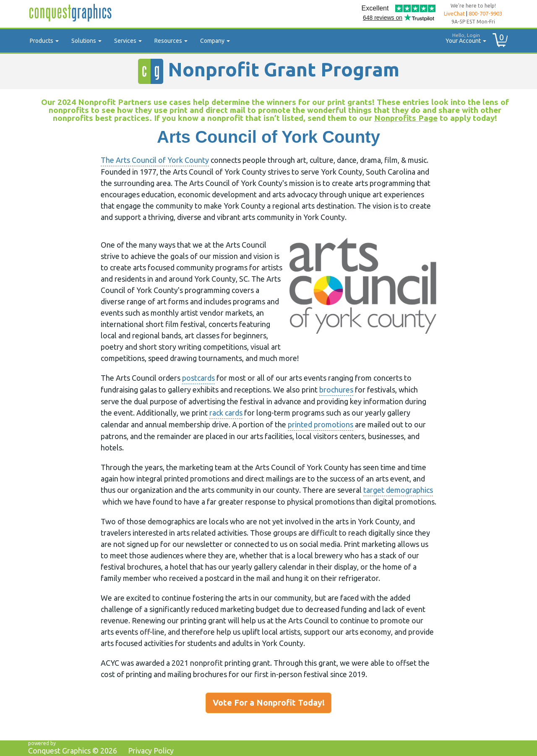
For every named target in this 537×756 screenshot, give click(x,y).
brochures (336, 390)
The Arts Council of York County (155, 160)
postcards (198, 378)
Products (44, 41)
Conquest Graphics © (73, 751)
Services (128, 41)
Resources (171, 41)
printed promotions (321, 424)
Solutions (86, 41)
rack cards (226, 413)
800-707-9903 (485, 13)
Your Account (463, 37)
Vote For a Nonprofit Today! (269, 702)
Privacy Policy (151, 751)
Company (215, 41)
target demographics (398, 490)
